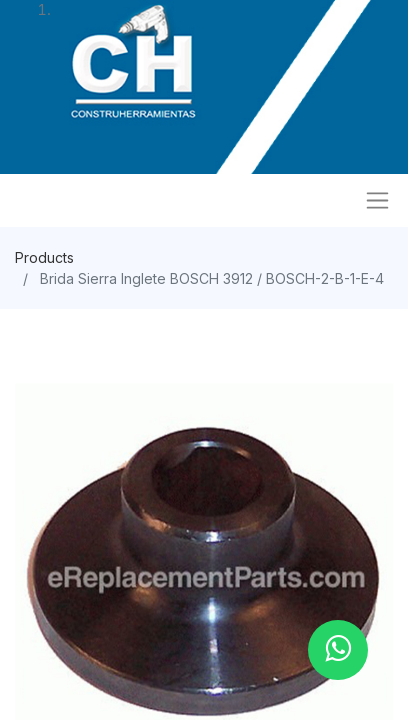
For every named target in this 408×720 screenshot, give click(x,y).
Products (44, 257)
